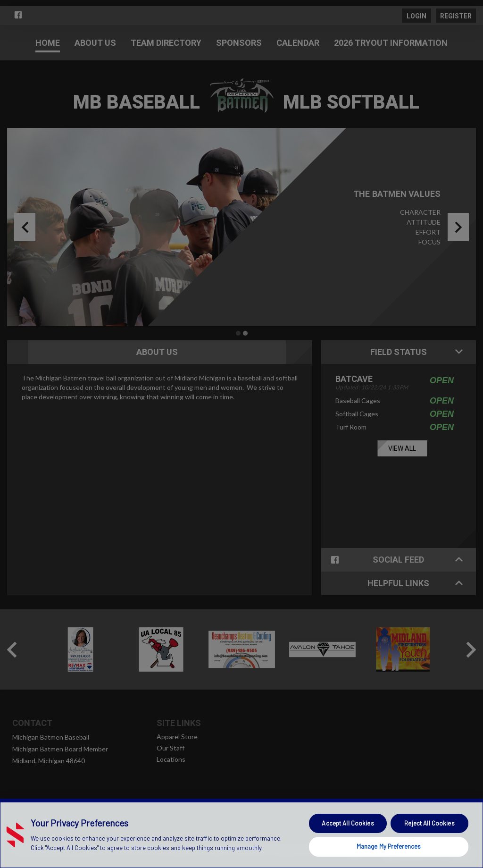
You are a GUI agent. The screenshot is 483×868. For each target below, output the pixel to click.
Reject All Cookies (429, 823)
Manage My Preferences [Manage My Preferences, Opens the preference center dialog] (389, 846)
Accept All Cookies (348, 823)
